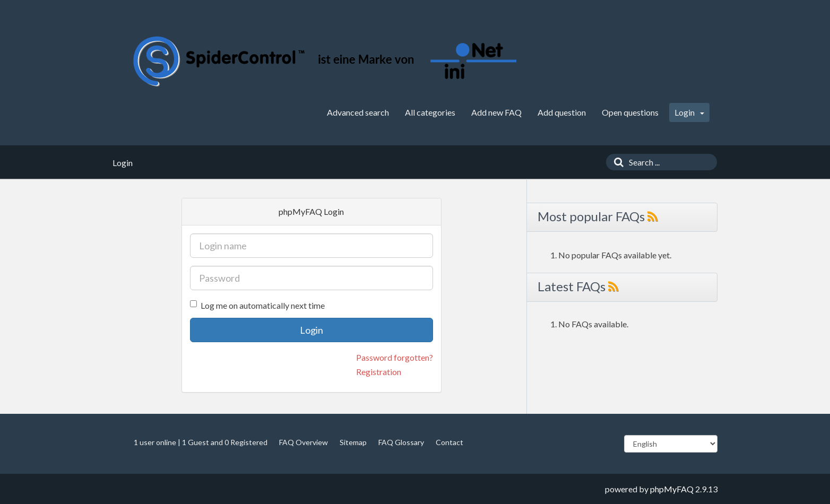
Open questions (630, 112)
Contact (449, 442)
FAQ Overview (304, 442)
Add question (562, 112)
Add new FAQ (496, 112)
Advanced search (358, 112)
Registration (379, 372)
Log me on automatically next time (257, 305)
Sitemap (353, 442)
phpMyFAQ (672, 489)
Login (689, 112)
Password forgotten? (395, 357)
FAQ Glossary (401, 442)
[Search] (616, 162)
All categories (430, 112)
